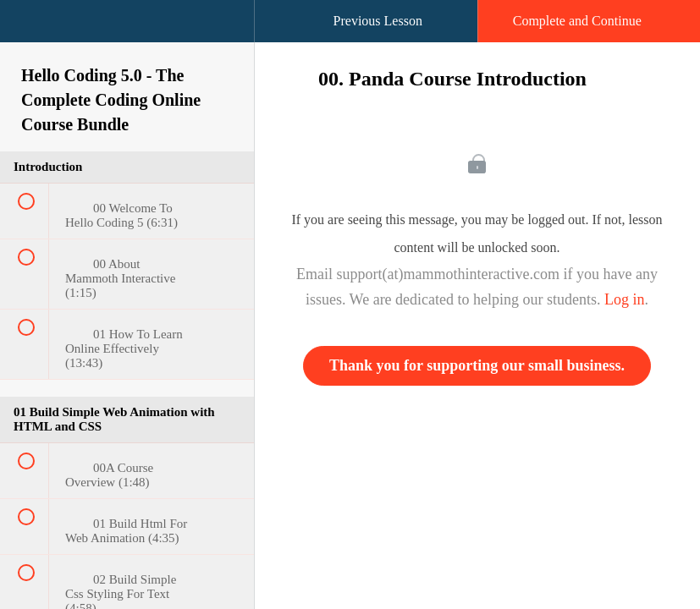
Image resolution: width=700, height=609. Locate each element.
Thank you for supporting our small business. (477, 365)
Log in (625, 299)
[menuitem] (127, 38)
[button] (30, 30)
